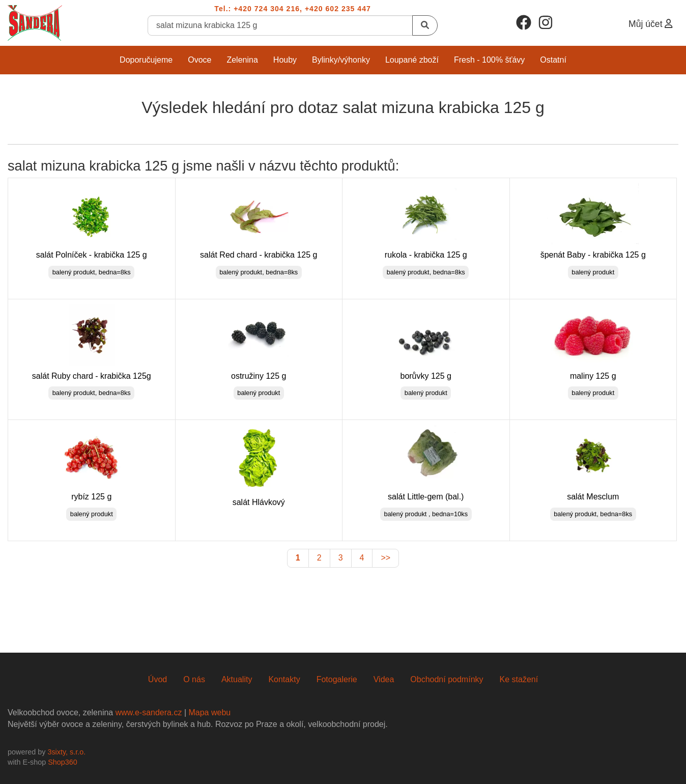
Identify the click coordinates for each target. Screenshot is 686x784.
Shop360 (63, 762)
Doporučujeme (146, 60)
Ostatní (553, 60)
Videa (384, 679)
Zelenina (242, 60)
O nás (194, 679)
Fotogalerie (337, 679)
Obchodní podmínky (447, 679)
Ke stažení (519, 679)
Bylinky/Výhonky (341, 60)
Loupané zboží (412, 60)
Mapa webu (209, 712)
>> (385, 558)
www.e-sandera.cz (149, 712)
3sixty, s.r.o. (66, 752)
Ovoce (199, 60)
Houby (285, 60)
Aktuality (237, 679)
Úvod (158, 679)
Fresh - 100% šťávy (489, 60)
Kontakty (284, 679)
